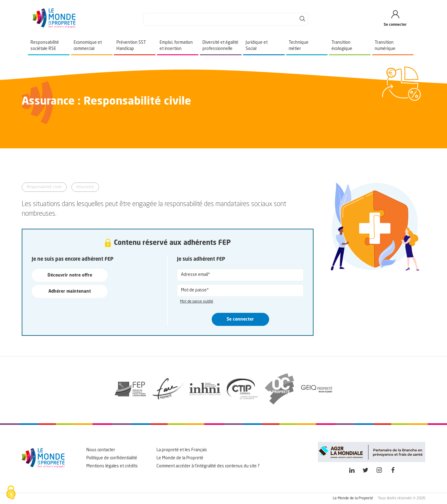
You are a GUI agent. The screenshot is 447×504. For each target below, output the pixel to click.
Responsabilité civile (44, 187)
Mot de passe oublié (197, 302)
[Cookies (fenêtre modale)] (11, 493)
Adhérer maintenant (70, 291)
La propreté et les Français (182, 450)
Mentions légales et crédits (112, 466)
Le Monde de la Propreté (180, 458)
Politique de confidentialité (112, 458)
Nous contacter (101, 450)
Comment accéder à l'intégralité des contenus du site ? (208, 466)
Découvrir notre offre (70, 275)
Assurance (85, 187)
